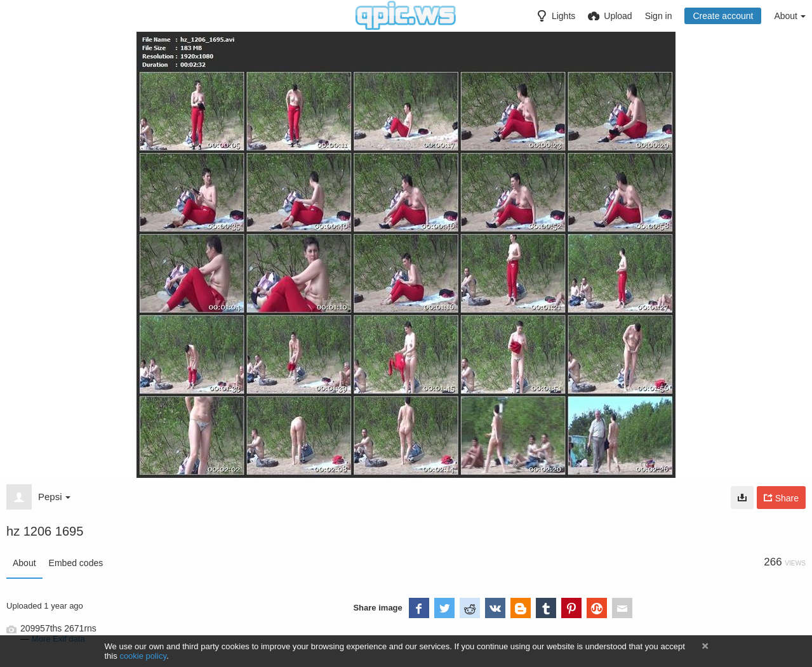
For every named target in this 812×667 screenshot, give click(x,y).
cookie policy (143, 656)
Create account (723, 16)
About (24, 563)
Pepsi (54, 497)
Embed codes (76, 563)
